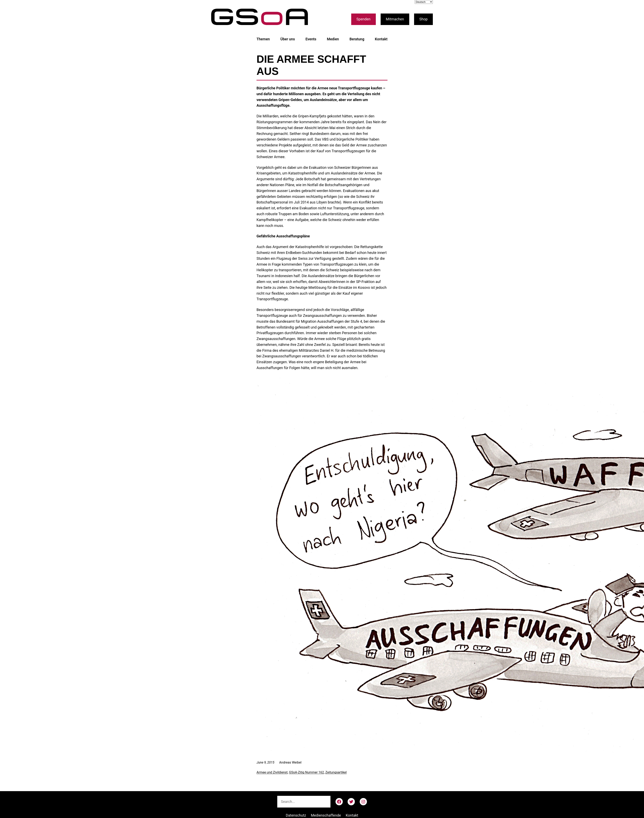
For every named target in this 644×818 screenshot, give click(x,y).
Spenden (364, 19)
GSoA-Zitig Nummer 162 (306, 772)
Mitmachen (395, 19)
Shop (423, 19)
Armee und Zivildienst (272, 772)
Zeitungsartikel (336, 772)
